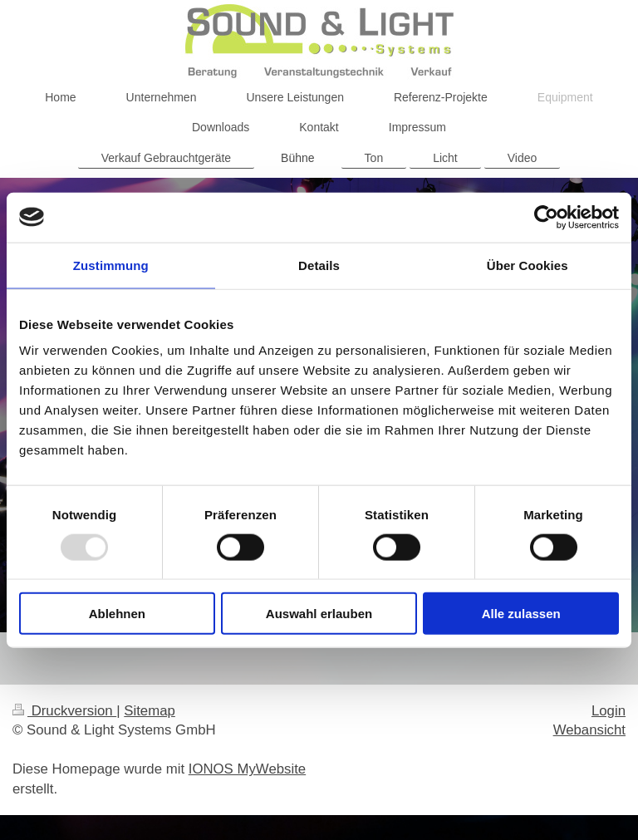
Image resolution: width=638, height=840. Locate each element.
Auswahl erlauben (319, 614)
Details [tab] (319, 265)
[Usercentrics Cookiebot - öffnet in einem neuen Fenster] (546, 217)
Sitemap (150, 711)
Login (609, 711)
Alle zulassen (521, 614)
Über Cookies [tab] (528, 265)
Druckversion (64, 711)
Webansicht (589, 730)
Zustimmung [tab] (111, 265)
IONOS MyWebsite (247, 769)
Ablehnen (117, 614)
